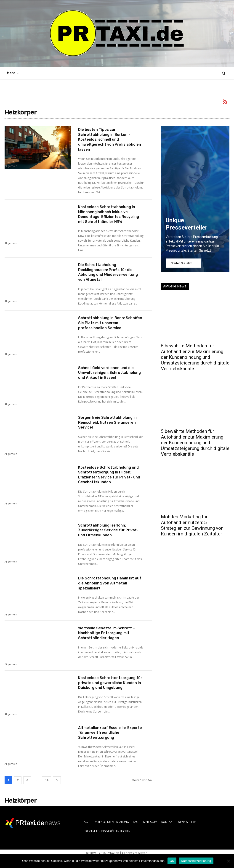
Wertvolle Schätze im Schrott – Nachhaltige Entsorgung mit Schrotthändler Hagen (110, 641)
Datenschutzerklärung (196, 861)
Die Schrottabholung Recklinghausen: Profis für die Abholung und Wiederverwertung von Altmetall (111, 277)
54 (47, 792)
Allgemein (11, 166)
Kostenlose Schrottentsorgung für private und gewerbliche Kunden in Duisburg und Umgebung (110, 694)
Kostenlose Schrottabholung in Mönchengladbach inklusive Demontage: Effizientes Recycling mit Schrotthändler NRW (110, 217)
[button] (224, 73)
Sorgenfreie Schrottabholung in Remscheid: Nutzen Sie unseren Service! (111, 431)
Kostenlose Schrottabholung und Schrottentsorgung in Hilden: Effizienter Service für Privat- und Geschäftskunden (108, 483)
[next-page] (57, 792)
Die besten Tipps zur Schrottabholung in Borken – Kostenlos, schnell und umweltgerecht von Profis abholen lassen (107, 139)
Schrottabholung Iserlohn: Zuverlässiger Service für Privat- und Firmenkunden (105, 538)
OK (172, 861)
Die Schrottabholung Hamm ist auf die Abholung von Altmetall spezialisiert (109, 591)
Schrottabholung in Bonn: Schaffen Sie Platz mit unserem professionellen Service (110, 328)
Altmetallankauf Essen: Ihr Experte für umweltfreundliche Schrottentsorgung (110, 744)
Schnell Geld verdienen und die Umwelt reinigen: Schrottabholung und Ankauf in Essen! (110, 380)
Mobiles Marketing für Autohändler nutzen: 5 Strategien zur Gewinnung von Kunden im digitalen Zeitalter (192, 525)
